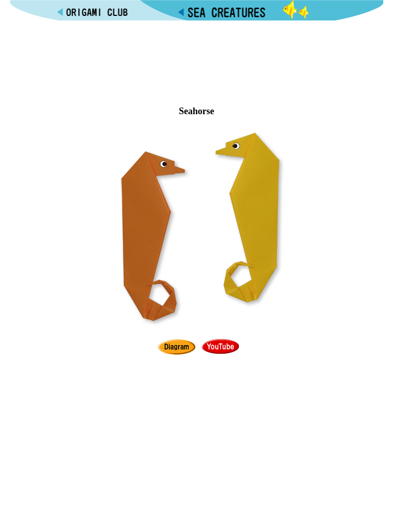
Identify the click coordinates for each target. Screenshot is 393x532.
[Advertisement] (196, 52)
